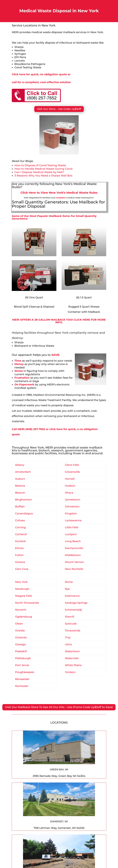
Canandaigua (24, 513)
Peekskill (21, 651)
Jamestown (73, 500)
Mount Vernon (74, 562)
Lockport (71, 534)
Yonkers (70, 672)
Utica (68, 644)
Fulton (19, 555)
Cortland (21, 534)
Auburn (20, 479)
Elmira (19, 548)
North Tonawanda (27, 603)
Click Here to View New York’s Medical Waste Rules (59, 193)
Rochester (22, 686)
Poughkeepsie (25, 672)
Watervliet (72, 658)
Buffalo (20, 507)
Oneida (20, 631)
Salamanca (72, 596)
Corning (20, 527)
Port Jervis (22, 665)
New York (21, 582)
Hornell (70, 479)
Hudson (70, 486)
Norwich (21, 610)
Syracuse (71, 624)
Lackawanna (73, 520)
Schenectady (74, 610)
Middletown (73, 555)
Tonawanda (73, 631)
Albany (20, 465)
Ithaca (69, 493)
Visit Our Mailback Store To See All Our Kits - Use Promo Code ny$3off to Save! (59, 707)
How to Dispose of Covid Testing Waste (40, 165)
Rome (69, 582)
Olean (19, 624)
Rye (67, 589)
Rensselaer (22, 679)
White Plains (73, 665)
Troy (68, 637)
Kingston (71, 513)
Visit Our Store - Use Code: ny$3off (59, 109)
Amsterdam (23, 472)
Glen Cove (22, 569)
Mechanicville (74, 548)
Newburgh (22, 589)
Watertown (72, 651)
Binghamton (23, 500)
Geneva (20, 562)
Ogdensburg (23, 617)
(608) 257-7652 (35, 429)
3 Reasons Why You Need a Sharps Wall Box (43, 176)
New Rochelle (74, 569)
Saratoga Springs (76, 603)
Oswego (20, 644)
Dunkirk (20, 541)
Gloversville (72, 472)
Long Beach (73, 541)
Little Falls (72, 527)
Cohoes (20, 520)
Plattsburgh (23, 658)
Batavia (20, 486)
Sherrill (70, 617)
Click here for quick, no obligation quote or (41, 74)
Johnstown (72, 507)
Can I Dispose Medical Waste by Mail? (39, 172)
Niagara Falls (24, 596)
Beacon (20, 493)
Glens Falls (72, 465)
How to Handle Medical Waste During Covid (43, 169)
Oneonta (21, 637)
